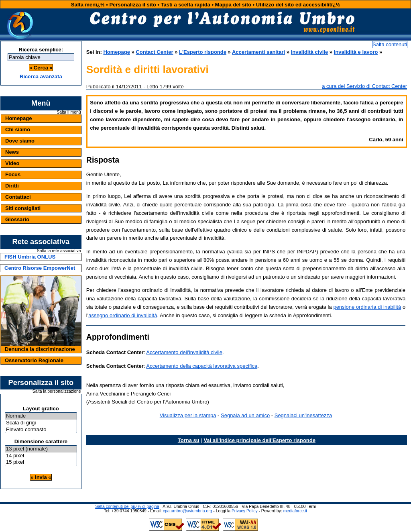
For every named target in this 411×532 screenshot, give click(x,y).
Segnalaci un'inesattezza (303, 415)
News (12, 152)
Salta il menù (69, 112)
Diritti (12, 186)
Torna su (189, 440)
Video (12, 163)
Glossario (17, 219)
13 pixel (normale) (41, 449)
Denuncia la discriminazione (40, 349)
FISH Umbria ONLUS (30, 257)
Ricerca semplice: (41, 50)
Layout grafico (41, 409)
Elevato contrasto (41, 430)
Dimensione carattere (41, 441)
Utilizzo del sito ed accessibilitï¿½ (298, 5)
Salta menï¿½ (88, 5)
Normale (41, 416)
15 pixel (41, 462)
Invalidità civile (310, 52)
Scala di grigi (41, 423)
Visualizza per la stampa (188, 415)
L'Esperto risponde (203, 52)
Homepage (18, 118)
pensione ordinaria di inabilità (367, 307)
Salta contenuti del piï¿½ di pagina (127, 507)
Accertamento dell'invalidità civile (184, 352)
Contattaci (18, 197)
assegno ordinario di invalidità (123, 315)
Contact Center (154, 52)
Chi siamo (18, 129)
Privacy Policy (245, 511)
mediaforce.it (295, 511)
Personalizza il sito (132, 5)
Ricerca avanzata (41, 76)
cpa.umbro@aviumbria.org (188, 511)
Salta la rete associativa (59, 251)
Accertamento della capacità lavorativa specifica (202, 366)
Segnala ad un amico (245, 415)
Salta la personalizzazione (57, 391)
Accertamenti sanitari (258, 52)
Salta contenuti (390, 44)
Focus (13, 174)
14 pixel (41, 456)
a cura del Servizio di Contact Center (364, 86)
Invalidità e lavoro (356, 52)
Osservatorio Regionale (34, 360)
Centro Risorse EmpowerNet (40, 268)
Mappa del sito (233, 5)
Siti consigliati (23, 208)
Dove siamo (20, 141)
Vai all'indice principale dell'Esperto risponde (259, 440)
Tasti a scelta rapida (186, 5)
